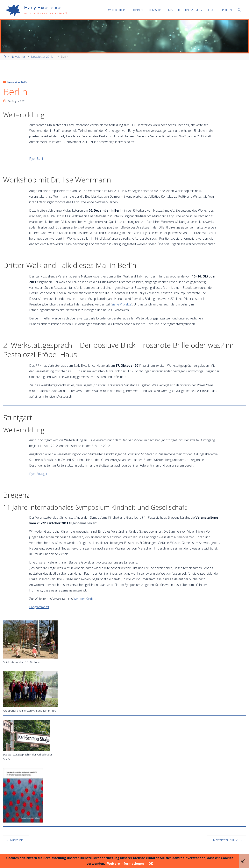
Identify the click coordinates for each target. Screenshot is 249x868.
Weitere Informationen (125, 864)
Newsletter (18, 57)
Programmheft (39, 607)
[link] (239, 10)
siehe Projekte (121, 304)
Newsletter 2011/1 (43, 57)
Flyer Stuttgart (39, 474)
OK (151, 864)
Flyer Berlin (37, 159)
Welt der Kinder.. (85, 599)
